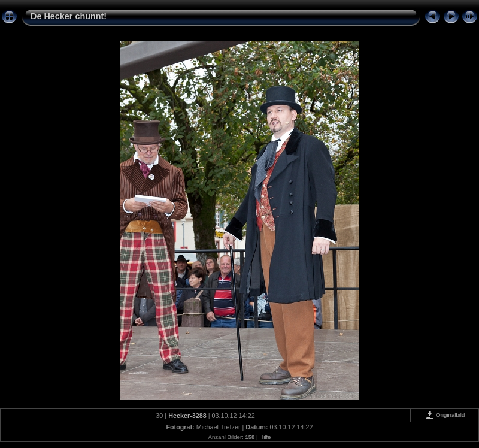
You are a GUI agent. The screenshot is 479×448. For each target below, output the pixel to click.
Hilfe (265, 437)
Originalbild (445, 415)
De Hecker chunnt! (69, 16)
